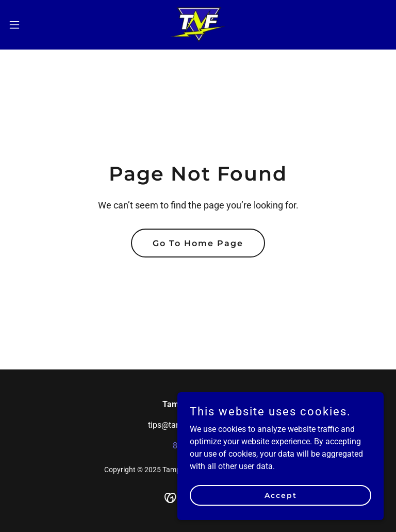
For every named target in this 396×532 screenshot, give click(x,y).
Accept (281, 495)
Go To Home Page (198, 243)
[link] (198, 25)
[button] (33, 25)
